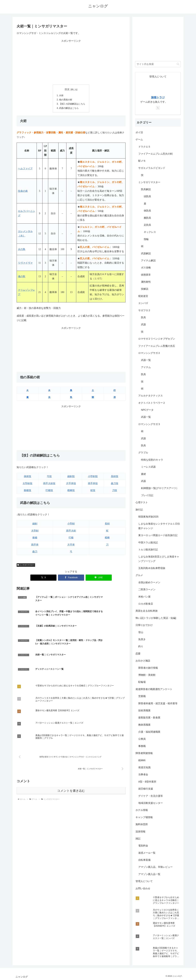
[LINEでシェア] (99, 578)
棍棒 (107, 538)
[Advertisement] (71, 62)
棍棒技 (71, 491)
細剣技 (71, 477)
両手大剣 (71, 531)
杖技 (93, 491)
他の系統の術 (66, 100)
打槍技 (49, 491)
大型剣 (35, 531)
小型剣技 (93, 477)
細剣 (35, 524)
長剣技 (115, 477)
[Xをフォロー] (158, 108)
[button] (178, 64)
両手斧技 (93, 484)
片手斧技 (71, 484)
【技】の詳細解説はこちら (72, 104)
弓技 (49, 477)
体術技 (27, 477)
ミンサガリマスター (26, 566)
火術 (61, 95)
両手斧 (35, 545)
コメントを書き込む (71, 756)
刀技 (115, 491)
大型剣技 (27, 484)
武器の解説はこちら (69, 109)
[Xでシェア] (43, 578)
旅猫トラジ (158, 97)
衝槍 (35, 538)
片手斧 (71, 545)
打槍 (71, 538)
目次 (67, 89)
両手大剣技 (49, 484)
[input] (158, 64)
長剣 (107, 524)
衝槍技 (27, 491)
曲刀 (35, 552)
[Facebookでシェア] (71, 578)
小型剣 (71, 524)
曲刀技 (115, 484)
